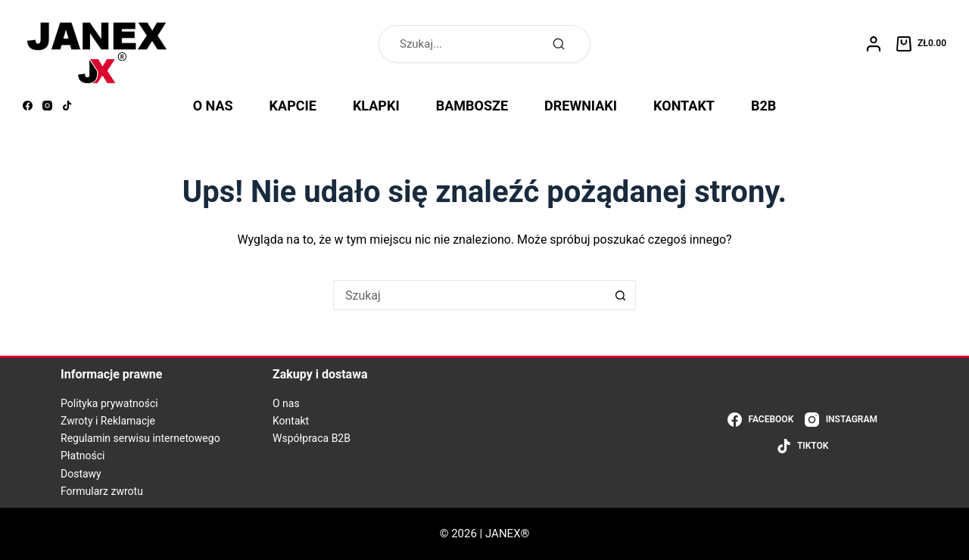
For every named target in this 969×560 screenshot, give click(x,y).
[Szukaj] (559, 44)
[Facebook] (28, 106)
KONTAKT (684, 106)
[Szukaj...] (469, 295)
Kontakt (291, 421)
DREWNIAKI (581, 106)
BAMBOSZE (472, 106)
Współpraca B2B (312, 438)
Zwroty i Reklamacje (108, 421)
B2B (763, 106)
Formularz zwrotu (102, 491)
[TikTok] (67, 106)
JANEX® (507, 534)
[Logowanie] (874, 44)
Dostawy (81, 474)
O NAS (213, 106)
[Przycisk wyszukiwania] (621, 295)
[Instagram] (47, 106)
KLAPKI (376, 106)
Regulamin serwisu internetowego (140, 438)
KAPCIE (293, 106)
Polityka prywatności (109, 403)
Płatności (83, 456)
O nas (286, 403)
